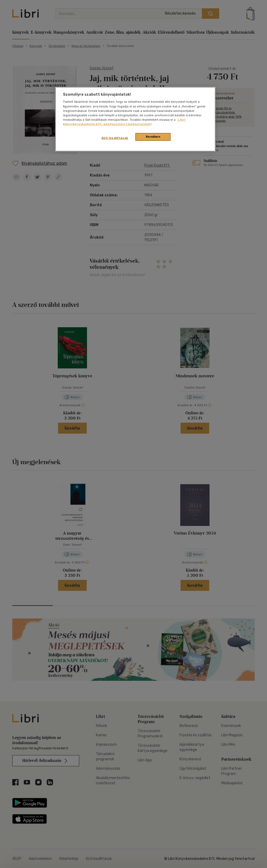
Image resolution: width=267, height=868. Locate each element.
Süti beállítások (115, 138)
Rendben (153, 137)
